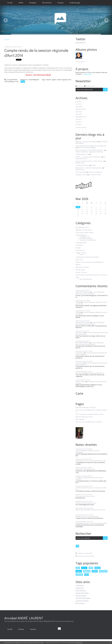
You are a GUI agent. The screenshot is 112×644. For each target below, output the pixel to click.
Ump (77, 277)
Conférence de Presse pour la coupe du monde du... (91, 489)
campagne (103, 571)
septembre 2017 (81, 117)
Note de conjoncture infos (84, 417)
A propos (61, 3)
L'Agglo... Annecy (81, 253)
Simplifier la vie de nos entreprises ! (87, 516)
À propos (33, 629)
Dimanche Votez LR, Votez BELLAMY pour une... (91, 461)
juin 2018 (79, 112)
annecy (84, 568)
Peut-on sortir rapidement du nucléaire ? (89, 422)
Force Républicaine (86, 279)
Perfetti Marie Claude (83, 322)
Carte (79, 393)
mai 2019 (79, 104)
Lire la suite (87, 74)
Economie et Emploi (86, 238)
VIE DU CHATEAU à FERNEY (87, 148)
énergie (78, 248)
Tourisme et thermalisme (88, 240)
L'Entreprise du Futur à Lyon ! (85, 496)
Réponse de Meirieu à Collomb (86, 407)
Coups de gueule (81, 243)
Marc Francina (80, 603)
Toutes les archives (81, 127)
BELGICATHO (80, 170)
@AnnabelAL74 (81, 43)
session (48, 80)
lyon (78, 568)
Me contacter (47, 3)
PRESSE (78, 265)
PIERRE (78, 302)
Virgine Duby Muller (82, 593)
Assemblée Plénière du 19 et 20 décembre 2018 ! (91, 523)
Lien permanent (11, 80)
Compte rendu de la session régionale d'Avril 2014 (36, 53)
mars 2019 (79, 107)
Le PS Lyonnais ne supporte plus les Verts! (90, 414)
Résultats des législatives (95, 373)
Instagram (33, 3)
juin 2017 (79, 119)
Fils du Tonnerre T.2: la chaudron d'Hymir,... (90, 150)
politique (11, 82)
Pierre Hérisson (81, 590)
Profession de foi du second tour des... (91, 382)
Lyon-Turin (79, 260)
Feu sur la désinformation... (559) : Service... (89, 161)
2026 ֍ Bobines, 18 (82, 154)
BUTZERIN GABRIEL (82, 343)
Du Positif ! (79, 245)
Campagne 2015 (85, 237)
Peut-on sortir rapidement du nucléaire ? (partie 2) (91, 411)
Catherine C (79, 353)
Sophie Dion (80, 588)
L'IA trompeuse (81, 172)
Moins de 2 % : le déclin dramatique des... (89, 168)
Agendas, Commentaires (84, 230)
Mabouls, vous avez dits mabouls (86, 142)
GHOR (93, 165)
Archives (21, 629)
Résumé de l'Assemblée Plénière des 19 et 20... (91, 510)
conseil (59, 80)
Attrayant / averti (81, 175)
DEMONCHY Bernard (83, 292)
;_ (92, 154)
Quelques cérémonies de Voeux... (86, 503)
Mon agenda (80, 419)
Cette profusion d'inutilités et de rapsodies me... (91, 146)
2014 (6, 82)
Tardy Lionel (80, 585)
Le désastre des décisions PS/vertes (87, 257)
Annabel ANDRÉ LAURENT (24, 618)
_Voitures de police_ (82, 165)
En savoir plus (79, 643)
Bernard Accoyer (81, 596)
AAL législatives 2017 (82, 227)
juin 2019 (79, 102)
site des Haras (80, 270)
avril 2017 (79, 125)
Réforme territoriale (82, 267)
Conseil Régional (33, 80)
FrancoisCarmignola (95, 172)
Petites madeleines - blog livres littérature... (90, 152)
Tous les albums (80, 62)
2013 (86, 575)
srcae (16, 82)
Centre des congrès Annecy (85, 232)
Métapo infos (80, 163)
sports (82, 254)
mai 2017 (79, 122)
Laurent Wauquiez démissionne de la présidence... (90, 293)
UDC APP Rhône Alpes (83, 598)
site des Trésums (81, 272)
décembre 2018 (81, 109)
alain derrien (80, 333)
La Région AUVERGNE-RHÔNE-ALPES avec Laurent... (89, 478)
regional (65, 80)
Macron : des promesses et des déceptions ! (90, 262)
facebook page (75, 3)
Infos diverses (80, 250)
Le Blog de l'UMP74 (82, 601)
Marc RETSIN (80, 373)
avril (70, 80)
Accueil (10, 3)
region (54, 80)
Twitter (21, 3)
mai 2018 (79, 114)
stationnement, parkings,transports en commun (91, 275)
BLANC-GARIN (80, 382)
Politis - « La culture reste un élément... (88, 157)
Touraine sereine (95, 175)
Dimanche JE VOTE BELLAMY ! (85, 469)
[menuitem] (10, 3)
